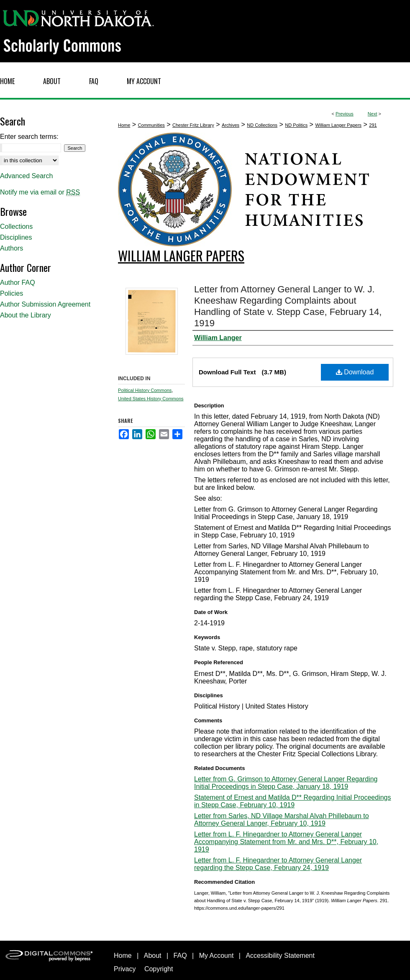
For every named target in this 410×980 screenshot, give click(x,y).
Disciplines (16, 237)
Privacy (125, 969)
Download (355, 372)
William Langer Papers (338, 125)
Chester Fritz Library (193, 125)
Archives (231, 125)
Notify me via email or (40, 192)
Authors (12, 248)
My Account (217, 956)
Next (373, 114)
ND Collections (262, 125)
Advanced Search (26, 176)
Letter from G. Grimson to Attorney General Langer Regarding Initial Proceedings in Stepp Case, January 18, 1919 (286, 783)
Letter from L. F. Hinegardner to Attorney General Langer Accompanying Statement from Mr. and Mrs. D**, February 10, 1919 (286, 842)
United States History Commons (151, 399)
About (153, 956)
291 (373, 125)
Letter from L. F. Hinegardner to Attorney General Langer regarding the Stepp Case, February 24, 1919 (278, 864)
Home (124, 125)
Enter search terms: (29, 137)
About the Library (26, 315)
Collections (16, 226)
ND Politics (296, 125)
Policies (12, 293)
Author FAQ (18, 283)
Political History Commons (145, 390)
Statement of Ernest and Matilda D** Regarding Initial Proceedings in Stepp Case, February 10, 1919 (292, 801)
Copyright (159, 969)
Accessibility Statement (280, 956)
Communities (151, 125)
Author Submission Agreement (45, 304)
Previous (345, 114)
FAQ (180, 956)
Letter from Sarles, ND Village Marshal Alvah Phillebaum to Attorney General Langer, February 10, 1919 (282, 820)
